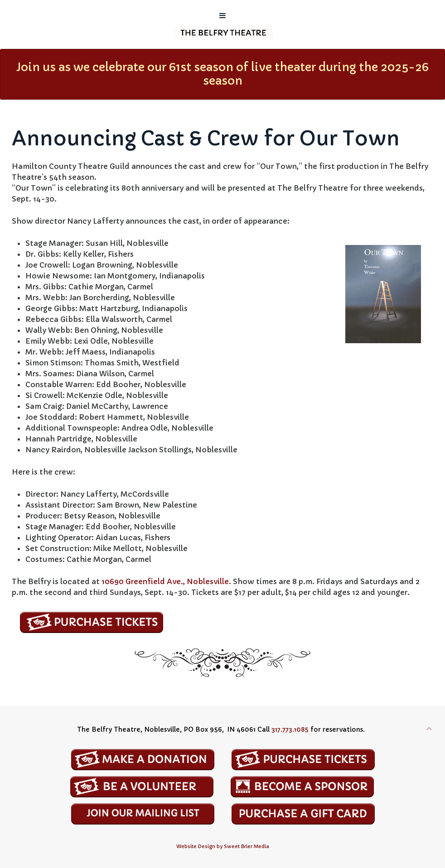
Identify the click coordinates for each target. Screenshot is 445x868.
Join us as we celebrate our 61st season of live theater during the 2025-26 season (222, 74)
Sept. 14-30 (33, 199)
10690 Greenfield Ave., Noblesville (165, 581)
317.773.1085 (290, 729)
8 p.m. (303, 581)
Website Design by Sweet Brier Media (223, 846)
